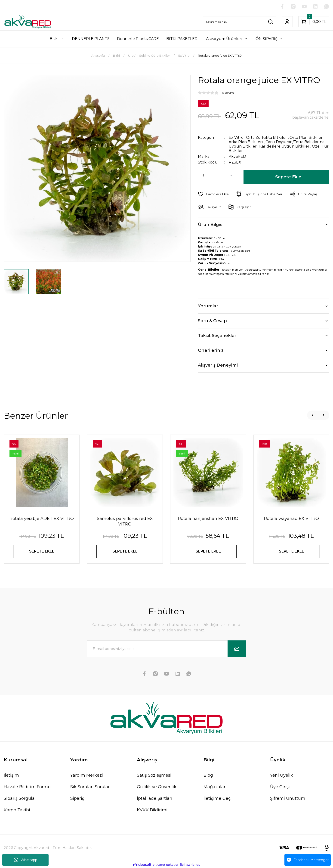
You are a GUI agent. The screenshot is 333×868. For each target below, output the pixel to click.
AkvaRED (237, 156)
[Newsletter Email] (166, 649)
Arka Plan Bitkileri (246, 142)
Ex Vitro (236, 137)
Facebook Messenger (308, 860)
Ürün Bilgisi (211, 225)
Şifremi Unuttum (288, 798)
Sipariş (77, 798)
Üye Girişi (280, 787)
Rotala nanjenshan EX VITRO (208, 519)
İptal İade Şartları (155, 798)
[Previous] (313, 415)
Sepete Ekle (288, 177)
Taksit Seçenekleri (218, 336)
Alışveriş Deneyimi (218, 365)
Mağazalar (214, 787)
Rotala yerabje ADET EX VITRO (42, 519)
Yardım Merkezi (87, 775)
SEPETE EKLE (42, 551)
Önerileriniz (211, 350)
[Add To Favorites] (213, 194)
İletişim (11, 775)
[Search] (240, 22)
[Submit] (237, 649)
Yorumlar (208, 306)
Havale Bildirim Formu (27, 787)
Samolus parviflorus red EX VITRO (125, 521)
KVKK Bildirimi (152, 810)
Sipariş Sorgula (19, 798)
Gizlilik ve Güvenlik (157, 787)
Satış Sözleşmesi (154, 775)
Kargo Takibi (17, 810)
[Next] (324, 415)
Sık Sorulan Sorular (90, 787)
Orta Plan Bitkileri (307, 137)
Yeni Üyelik (282, 775)
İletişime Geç (217, 798)
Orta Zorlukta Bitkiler (267, 137)
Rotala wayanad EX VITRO (291, 519)
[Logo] (28, 22)
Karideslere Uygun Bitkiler (284, 146)
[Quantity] (217, 176)
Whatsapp (26, 860)
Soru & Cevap (212, 321)
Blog (208, 775)
